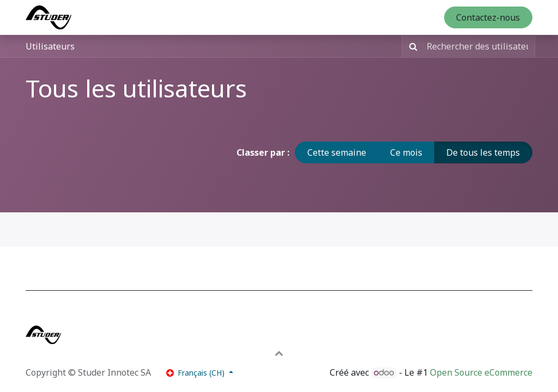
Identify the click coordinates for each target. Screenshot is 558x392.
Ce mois (406, 152)
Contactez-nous (488, 17)
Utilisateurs (50, 46)
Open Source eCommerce (481, 372)
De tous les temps (483, 152)
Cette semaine (337, 152)
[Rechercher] (411, 46)
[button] (279, 353)
